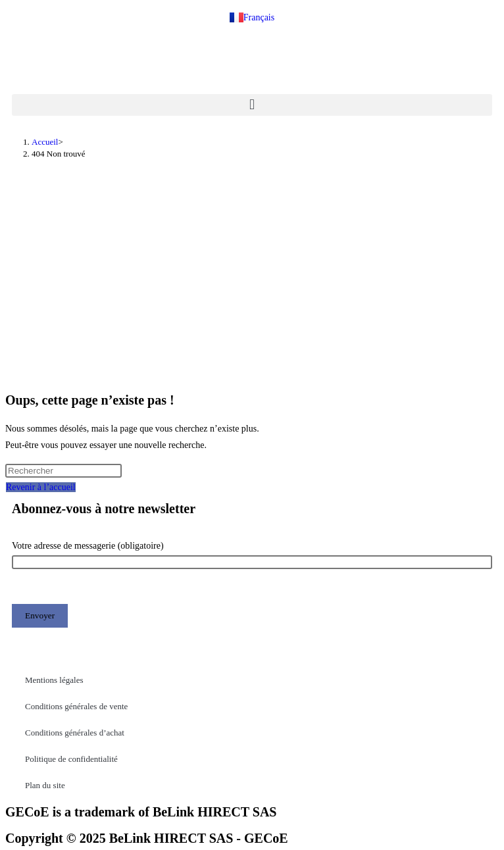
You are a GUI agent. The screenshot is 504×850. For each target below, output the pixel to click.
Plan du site (45, 785)
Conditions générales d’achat (75, 733)
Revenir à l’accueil (41, 487)
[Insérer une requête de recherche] (63, 471)
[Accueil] (45, 142)
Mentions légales (54, 680)
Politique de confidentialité (71, 759)
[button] (252, 105)
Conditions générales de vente (76, 706)
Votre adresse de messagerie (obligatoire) (252, 554)
